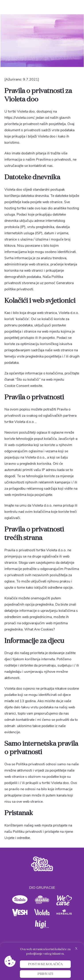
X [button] (76, 949)
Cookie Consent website (23, 386)
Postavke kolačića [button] (45, 964)
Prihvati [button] (45, 974)
